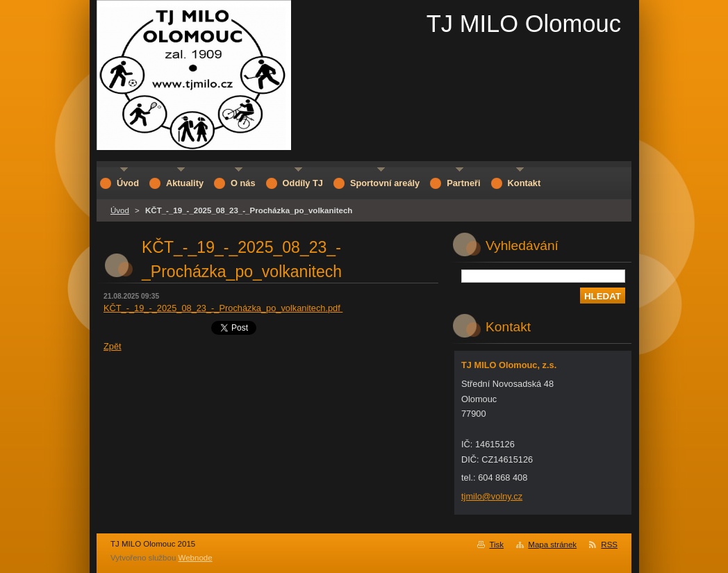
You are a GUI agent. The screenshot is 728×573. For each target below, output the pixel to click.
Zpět (113, 346)
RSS (609, 545)
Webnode (196, 558)
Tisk (496, 545)
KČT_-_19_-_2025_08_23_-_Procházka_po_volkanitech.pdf (223, 308)
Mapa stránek (552, 545)
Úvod (120, 210)
